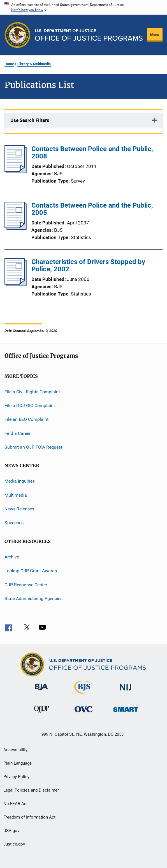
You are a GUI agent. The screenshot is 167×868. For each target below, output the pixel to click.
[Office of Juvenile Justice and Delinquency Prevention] (41, 714)
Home (9, 64)
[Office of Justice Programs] (18, 35)
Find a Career (18, 433)
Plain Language (18, 763)
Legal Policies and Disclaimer (31, 790)
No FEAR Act (16, 804)
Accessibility (15, 750)
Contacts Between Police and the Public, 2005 (92, 209)
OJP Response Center (26, 584)
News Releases (19, 509)
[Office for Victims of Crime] (83, 713)
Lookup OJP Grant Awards (31, 571)
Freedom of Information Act (29, 817)
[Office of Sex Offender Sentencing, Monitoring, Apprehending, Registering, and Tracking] (126, 713)
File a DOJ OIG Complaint (30, 405)
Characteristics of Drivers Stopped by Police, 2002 (88, 265)
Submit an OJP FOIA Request (33, 447)
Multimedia (16, 495)
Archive (12, 557)
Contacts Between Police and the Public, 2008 (92, 153)
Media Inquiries (20, 481)
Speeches (14, 523)
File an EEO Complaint (26, 419)
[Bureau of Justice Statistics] (83, 695)
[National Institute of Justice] (126, 691)
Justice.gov (14, 844)
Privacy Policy (16, 777)
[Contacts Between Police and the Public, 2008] (16, 172)
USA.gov (11, 831)
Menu (155, 35)
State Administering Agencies (33, 598)
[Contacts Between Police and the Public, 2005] (16, 228)
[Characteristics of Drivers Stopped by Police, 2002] (16, 285)
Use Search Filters (30, 120)
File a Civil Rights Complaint (32, 391)
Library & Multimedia (34, 64)
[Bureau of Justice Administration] (41, 691)
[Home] (89, 35)
